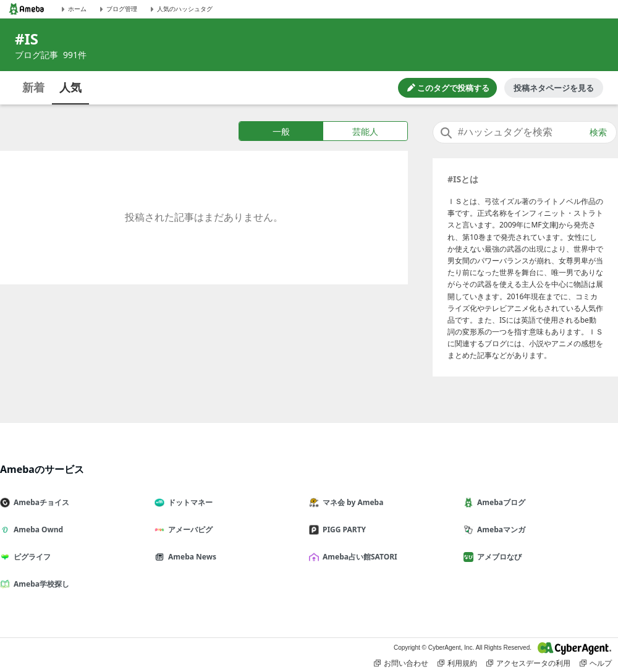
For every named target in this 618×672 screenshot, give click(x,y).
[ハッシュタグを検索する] (525, 132)
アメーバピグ (188, 530)
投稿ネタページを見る (554, 88)
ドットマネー (188, 502)
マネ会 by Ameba (351, 502)
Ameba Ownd (36, 530)
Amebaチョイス (40, 502)
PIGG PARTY (342, 530)
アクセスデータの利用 (528, 663)
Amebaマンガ (499, 530)
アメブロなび (497, 557)
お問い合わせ (401, 663)
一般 (281, 131)
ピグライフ (30, 557)
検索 (598, 132)
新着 (33, 87)
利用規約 (457, 663)
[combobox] (525, 132)
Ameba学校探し (40, 584)
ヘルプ (596, 663)
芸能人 (365, 131)
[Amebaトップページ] (27, 9)
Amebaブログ (499, 502)
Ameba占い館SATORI (358, 557)
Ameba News (190, 557)
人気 (70, 87)
